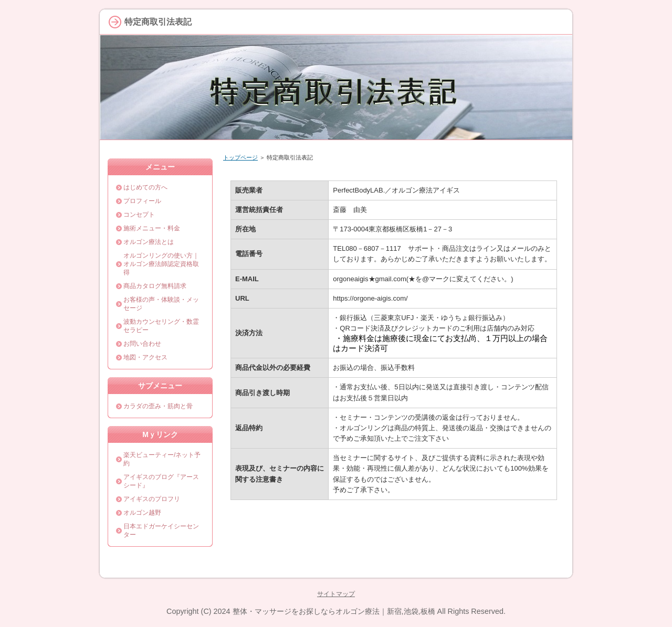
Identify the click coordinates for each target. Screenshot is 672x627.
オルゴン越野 (142, 513)
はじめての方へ (145, 187)
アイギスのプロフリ (152, 499)
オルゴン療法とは (149, 242)
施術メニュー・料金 (152, 228)
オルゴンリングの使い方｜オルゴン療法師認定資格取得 (161, 264)
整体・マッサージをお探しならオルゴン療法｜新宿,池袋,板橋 (334, 611)
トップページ (240, 157)
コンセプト (139, 215)
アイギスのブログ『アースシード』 (161, 481)
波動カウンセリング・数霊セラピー (161, 326)
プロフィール (142, 201)
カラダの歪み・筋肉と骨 (158, 406)
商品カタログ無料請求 (155, 286)
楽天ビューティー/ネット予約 (162, 459)
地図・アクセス (145, 357)
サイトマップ (336, 594)
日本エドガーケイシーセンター (161, 530)
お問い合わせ (142, 344)
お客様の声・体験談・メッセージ (161, 304)
